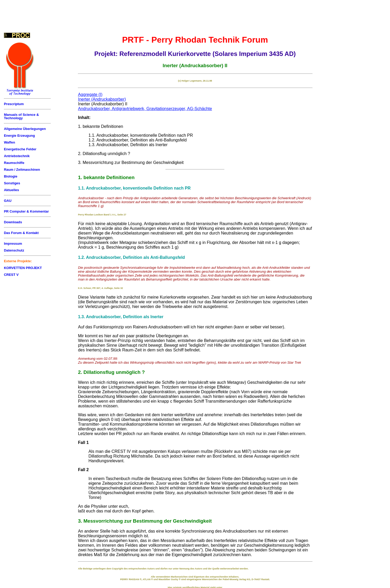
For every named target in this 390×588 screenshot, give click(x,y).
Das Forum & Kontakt (21, 233)
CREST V (11, 275)
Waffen (10, 142)
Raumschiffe (14, 163)
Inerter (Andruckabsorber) (102, 99)
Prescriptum (14, 104)
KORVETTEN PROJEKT (23, 268)
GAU (8, 201)
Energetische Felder (20, 149)
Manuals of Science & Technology (21, 116)
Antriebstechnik (17, 156)
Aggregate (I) (90, 95)
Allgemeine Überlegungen (25, 129)
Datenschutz (14, 250)
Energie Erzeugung (19, 136)
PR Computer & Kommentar (26, 211)
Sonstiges (12, 183)
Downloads (13, 222)
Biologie (11, 176)
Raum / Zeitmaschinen (22, 170)
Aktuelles (12, 190)
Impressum (13, 244)
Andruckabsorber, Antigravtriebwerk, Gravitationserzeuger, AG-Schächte (145, 109)
